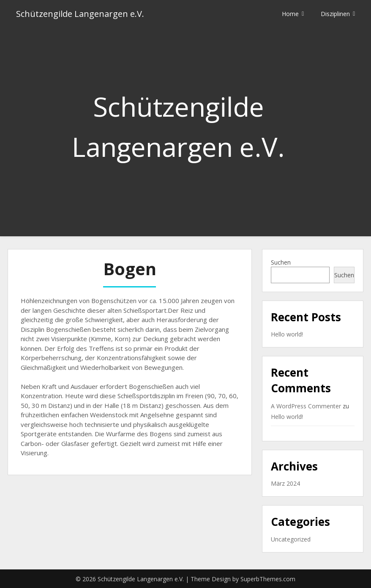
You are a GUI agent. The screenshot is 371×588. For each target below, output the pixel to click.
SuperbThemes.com (268, 579)
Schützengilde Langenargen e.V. (80, 14)
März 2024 (285, 483)
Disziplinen (335, 14)
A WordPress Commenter (306, 406)
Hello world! (287, 334)
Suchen (281, 262)
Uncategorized (291, 539)
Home (290, 14)
